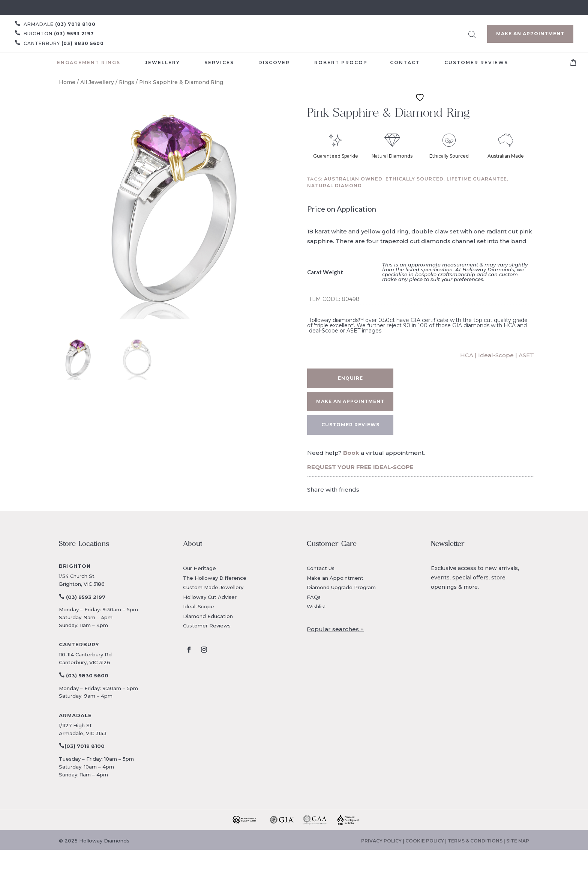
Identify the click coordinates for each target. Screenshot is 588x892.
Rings (127, 82)
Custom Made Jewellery (213, 587)
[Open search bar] (472, 33)
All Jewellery (97, 82)
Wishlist (316, 606)
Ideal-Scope (199, 606)
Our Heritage (199, 568)
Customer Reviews (207, 626)
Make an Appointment (530, 34)
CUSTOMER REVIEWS (350, 425)
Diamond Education (208, 616)
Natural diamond (334, 186)
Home (67, 82)
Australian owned (353, 179)
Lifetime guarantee (477, 179)
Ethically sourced (415, 179)
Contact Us (321, 568)
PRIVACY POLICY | (383, 841)
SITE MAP (518, 841)
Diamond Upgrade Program (341, 587)
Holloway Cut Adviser (210, 597)
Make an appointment (350, 401)
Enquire (350, 378)
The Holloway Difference (215, 578)
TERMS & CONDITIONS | (477, 841)
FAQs (314, 597)
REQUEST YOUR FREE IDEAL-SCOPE (360, 467)
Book (351, 453)
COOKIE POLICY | (427, 841)
